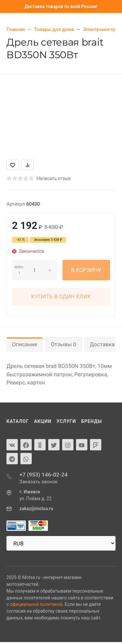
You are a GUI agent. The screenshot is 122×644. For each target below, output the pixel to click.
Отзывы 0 (63, 344)
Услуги (66, 421)
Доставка (102, 344)
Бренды (92, 421)
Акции (43, 421)
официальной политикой (36, 604)
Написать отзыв (54, 178)
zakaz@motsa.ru (36, 509)
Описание (25, 344)
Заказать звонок (39, 482)
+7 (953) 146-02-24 (44, 475)
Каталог (18, 421)
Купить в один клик (61, 296)
